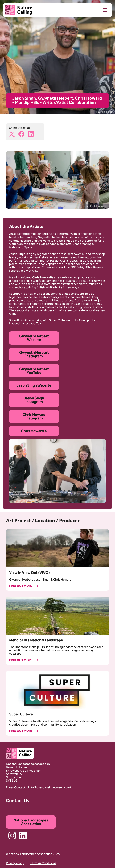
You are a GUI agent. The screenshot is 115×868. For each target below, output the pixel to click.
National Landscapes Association (31, 822)
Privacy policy (15, 863)
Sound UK (16, 294)
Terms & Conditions (43, 863)
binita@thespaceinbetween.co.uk (49, 787)
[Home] (18, 10)
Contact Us (18, 801)
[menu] (102, 10)
